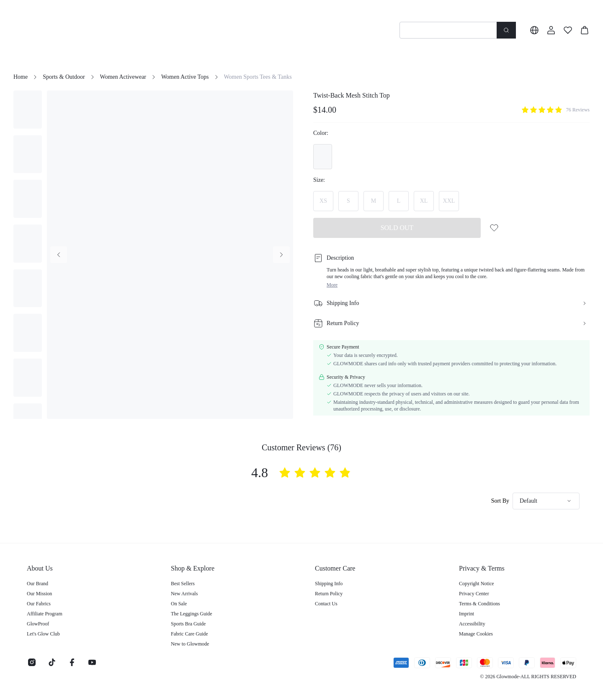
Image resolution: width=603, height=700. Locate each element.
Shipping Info (329, 584)
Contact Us (326, 604)
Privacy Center (474, 594)
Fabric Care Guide (189, 634)
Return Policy (329, 594)
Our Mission (39, 594)
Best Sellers (183, 584)
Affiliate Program (45, 614)
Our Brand (37, 584)
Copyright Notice (477, 584)
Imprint (466, 614)
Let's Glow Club (43, 634)
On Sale (179, 604)
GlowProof (38, 624)
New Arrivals (184, 594)
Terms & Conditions (479, 604)
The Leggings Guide (192, 614)
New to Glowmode (190, 644)
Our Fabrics (39, 604)
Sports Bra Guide (188, 624)
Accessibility (472, 624)
